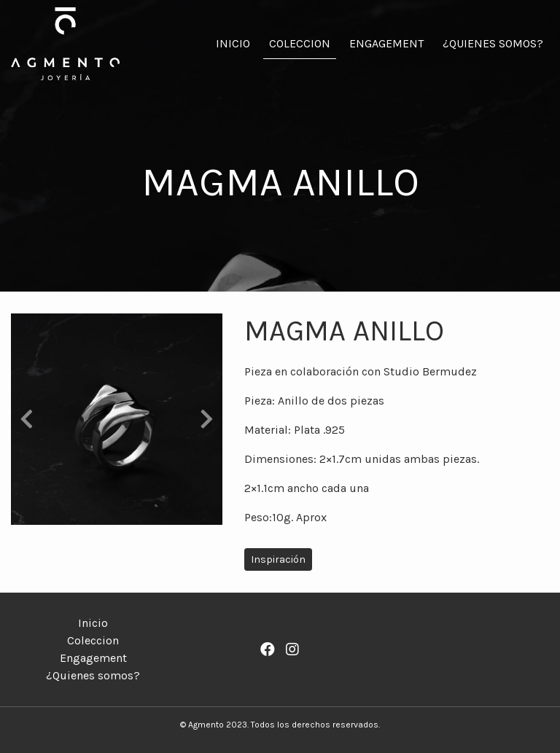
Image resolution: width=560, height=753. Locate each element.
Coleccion (300, 43)
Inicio (233, 43)
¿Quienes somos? (493, 43)
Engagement (386, 43)
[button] (27, 419)
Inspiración (278, 559)
